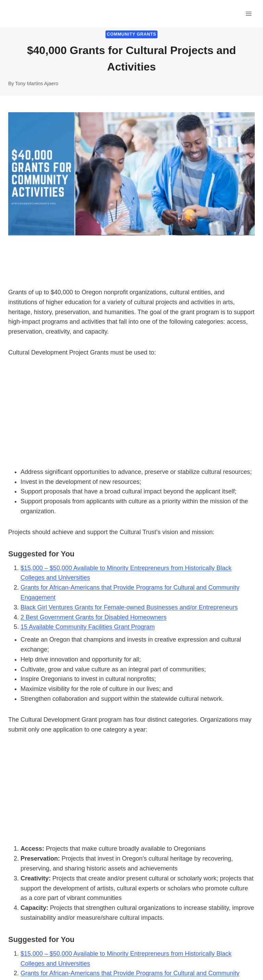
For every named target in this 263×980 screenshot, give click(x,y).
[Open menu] (248, 14)
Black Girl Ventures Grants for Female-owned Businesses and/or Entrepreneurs (129, 607)
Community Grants (131, 34)
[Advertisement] (131, 416)
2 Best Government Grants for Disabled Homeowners (93, 617)
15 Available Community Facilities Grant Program (88, 627)
